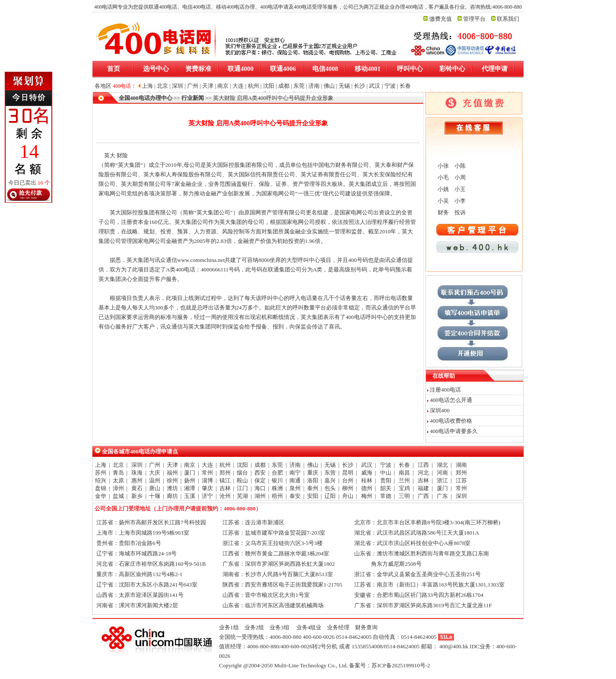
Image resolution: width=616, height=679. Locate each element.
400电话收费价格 (451, 421)
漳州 (118, 488)
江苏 (461, 480)
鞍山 (242, 480)
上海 (101, 465)
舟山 (348, 496)
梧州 (277, 496)
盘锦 (101, 488)
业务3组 (279, 627)
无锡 (330, 465)
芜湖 (242, 496)
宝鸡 (404, 488)
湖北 (442, 465)
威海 (367, 473)
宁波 (386, 465)
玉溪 (190, 496)
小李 (459, 201)
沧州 (225, 496)
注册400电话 (445, 390)
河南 (442, 473)
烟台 (242, 473)
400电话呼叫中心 (367, 317)
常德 (386, 496)
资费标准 (198, 69)
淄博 (207, 480)
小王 (459, 189)
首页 (114, 69)
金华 (101, 496)
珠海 (137, 473)
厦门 (190, 473)
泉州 (295, 488)
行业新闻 (193, 98)
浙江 (442, 480)
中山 (386, 473)
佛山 (313, 465)
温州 (155, 480)
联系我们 (508, 19)
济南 (295, 465)
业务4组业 (308, 627)
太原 (118, 480)
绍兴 (101, 480)
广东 (442, 496)
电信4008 (325, 69)
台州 (348, 480)
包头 (330, 488)
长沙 (348, 465)
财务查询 (366, 627)
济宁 (207, 496)
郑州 (225, 473)
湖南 (461, 465)
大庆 (155, 473)
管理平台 (474, 19)
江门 (242, 488)
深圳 (137, 465)
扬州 (190, 480)
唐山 (155, 488)
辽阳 (330, 496)
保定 (260, 480)
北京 (118, 465)
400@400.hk (454, 646)
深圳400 (440, 410)
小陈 (459, 166)
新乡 (137, 496)
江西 (423, 465)
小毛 (443, 177)
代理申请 (495, 69)
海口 (260, 488)
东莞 (277, 465)
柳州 (348, 488)
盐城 (118, 496)
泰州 (313, 488)
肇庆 (207, 488)
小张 (443, 166)
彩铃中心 (452, 69)
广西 (423, 496)
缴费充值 (441, 19)
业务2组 (254, 627)
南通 (295, 480)
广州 (155, 465)
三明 (404, 496)
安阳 (313, 496)
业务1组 (229, 627)
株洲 (277, 488)
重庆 (313, 473)
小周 (459, 177)
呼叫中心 (410, 69)
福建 (423, 488)
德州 (367, 488)
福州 (172, 473)
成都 (260, 465)
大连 (207, 465)
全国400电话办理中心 (146, 98)
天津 (172, 465)
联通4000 (241, 69)
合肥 (277, 473)
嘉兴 (330, 480)
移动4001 (368, 69)
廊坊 (172, 496)
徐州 (172, 480)
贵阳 (386, 480)
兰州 (404, 480)
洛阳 (313, 480)
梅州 (367, 496)
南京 (190, 465)
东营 (330, 473)
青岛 (118, 473)
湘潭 (190, 488)
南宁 (295, 473)
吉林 (423, 480)
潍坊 (172, 488)
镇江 (225, 480)
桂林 (367, 480)
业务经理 (338, 627)
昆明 (348, 473)
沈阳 (242, 465)
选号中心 (156, 69)
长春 (404, 465)
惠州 (137, 480)
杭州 (225, 465)
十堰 (155, 496)
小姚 (443, 189)
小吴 (443, 201)
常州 (207, 473)
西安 (260, 473)
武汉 (367, 465)
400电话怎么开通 (451, 400)
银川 (277, 480)
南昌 (404, 473)
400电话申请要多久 (454, 431)
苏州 (101, 473)
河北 (423, 473)
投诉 (459, 212)
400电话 (185, 269)
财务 (443, 212)
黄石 (137, 488)
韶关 (386, 488)
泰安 (295, 496)
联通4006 (283, 69)
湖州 (260, 496)
